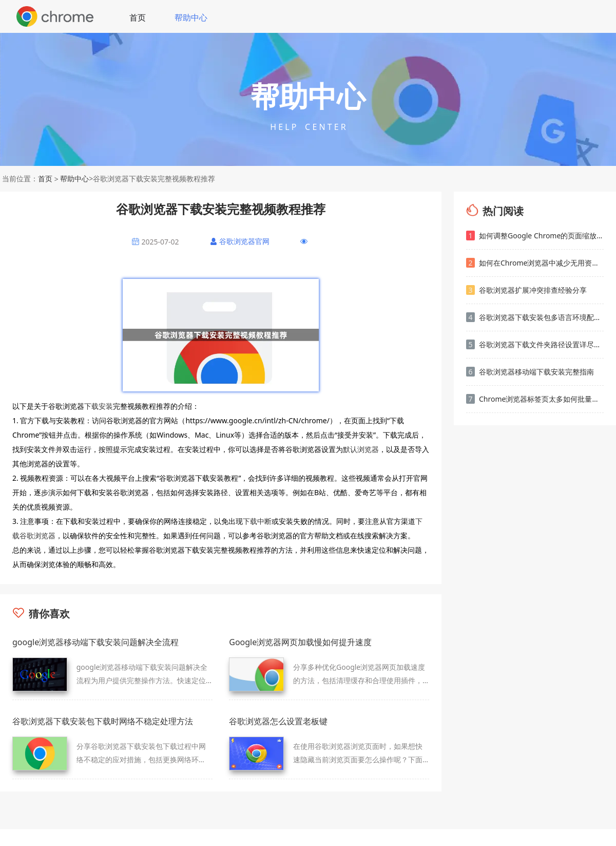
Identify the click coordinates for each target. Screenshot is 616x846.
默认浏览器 (361, 449)
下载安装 (99, 406)
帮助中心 (191, 17)
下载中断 (257, 521)
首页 (138, 17)
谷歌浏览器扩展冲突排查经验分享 (526, 290)
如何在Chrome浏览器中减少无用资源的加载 (535, 263)
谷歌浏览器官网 (244, 241)
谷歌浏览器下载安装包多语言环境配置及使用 (535, 317)
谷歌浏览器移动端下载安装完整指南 (530, 372)
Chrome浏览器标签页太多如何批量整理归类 (535, 399)
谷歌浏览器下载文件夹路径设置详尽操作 (535, 344)
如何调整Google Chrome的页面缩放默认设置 (535, 236)
